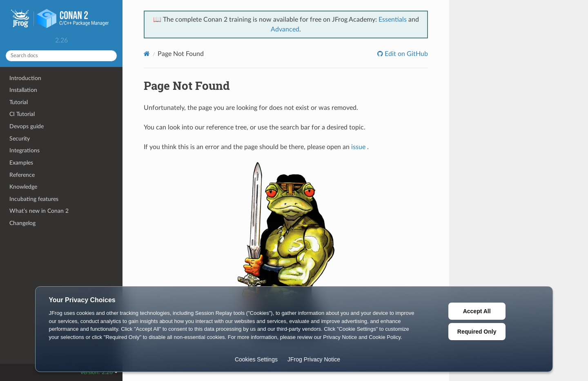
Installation (23, 90)
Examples (21, 163)
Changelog (22, 223)
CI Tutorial (22, 114)
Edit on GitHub (405, 54)
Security (20, 139)
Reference (22, 175)
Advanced (285, 29)
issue (358, 147)
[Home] (147, 54)
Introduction (25, 78)
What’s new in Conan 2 (39, 211)
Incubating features (34, 199)
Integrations (24, 150)
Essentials (393, 20)
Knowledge (23, 187)
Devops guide (27, 126)
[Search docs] (61, 56)
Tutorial (19, 102)
